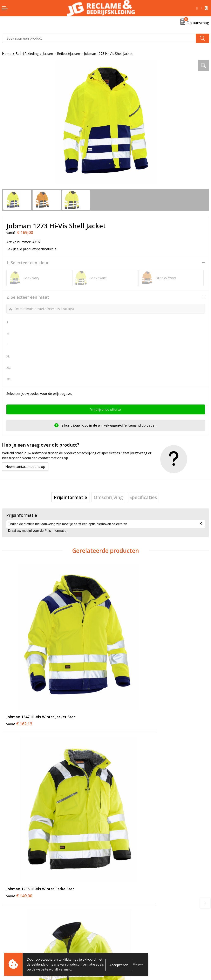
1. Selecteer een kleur (28, 263)
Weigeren (139, 964)
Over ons (115, 869)
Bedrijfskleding (27, 54)
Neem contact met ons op (25, 467)
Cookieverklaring (121, 947)
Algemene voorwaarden (126, 940)
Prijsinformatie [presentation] (70, 497)
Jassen (48, 54)
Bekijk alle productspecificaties (31, 249)
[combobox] (99, 38)
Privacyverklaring (121, 953)
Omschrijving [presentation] (108, 497)
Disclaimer (116, 959)
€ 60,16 (122, 796)
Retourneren (12, 947)
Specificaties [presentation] (143, 497)
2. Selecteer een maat (28, 297)
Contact (8, 940)
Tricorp (113, 876)
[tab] (70, 497)
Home (7, 54)
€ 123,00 (19, 796)
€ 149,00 (123, 673)
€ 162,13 (19, 673)
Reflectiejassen (69, 54)
